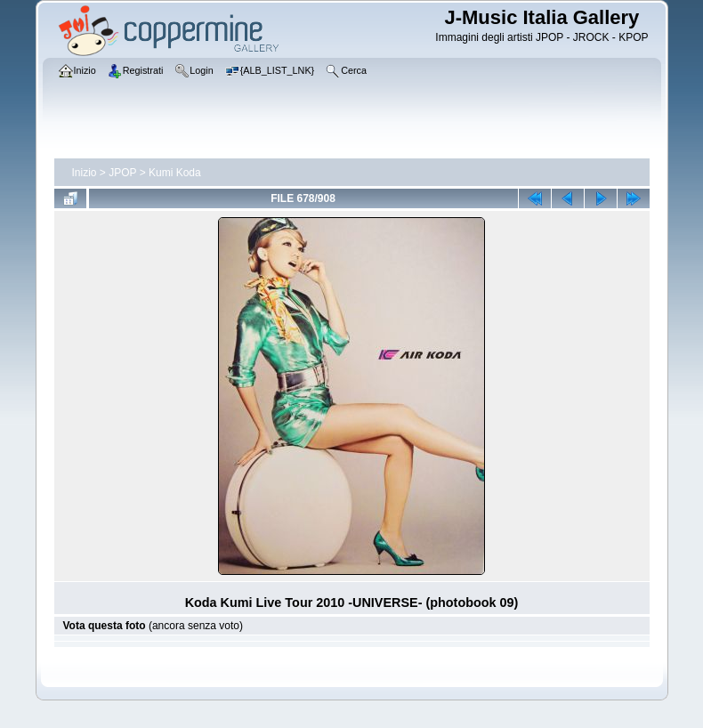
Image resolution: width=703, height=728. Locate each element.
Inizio (85, 173)
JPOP (122, 173)
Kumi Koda (175, 173)
